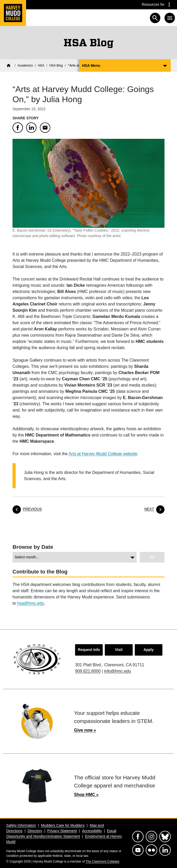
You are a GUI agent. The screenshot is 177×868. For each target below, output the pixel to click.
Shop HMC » (86, 795)
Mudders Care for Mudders (63, 825)
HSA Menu (91, 66)
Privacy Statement (62, 831)
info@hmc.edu (117, 671)
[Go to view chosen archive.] (152, 557)
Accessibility (92, 831)
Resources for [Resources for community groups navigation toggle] (153, 4)
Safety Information (21, 825)
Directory (35, 831)
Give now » (85, 730)
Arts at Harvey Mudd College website (103, 454)
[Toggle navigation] (170, 18)
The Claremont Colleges (103, 862)
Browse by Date (33, 547)
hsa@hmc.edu (31, 603)
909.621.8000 (88, 671)
